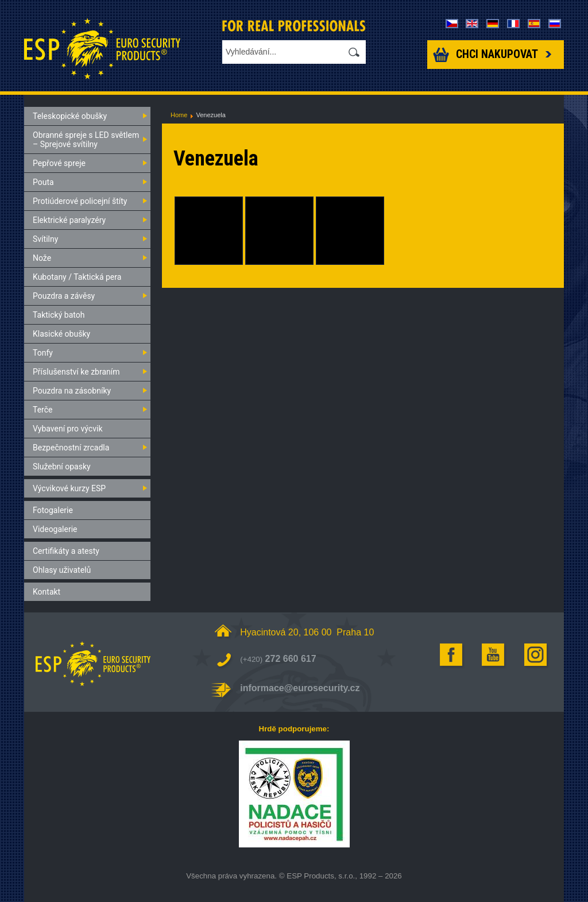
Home (179, 115)
